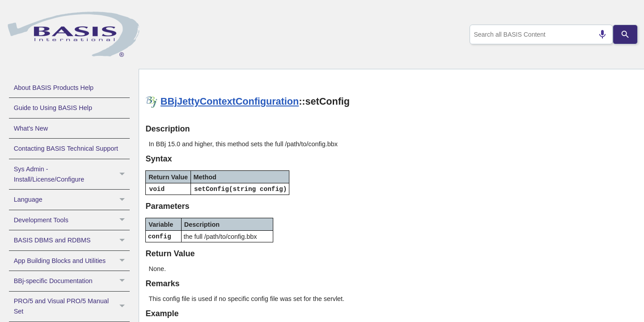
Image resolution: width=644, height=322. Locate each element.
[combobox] (539, 34)
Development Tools (72, 220)
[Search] (625, 34)
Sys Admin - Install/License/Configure (72, 174)
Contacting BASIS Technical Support (66, 148)
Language (72, 199)
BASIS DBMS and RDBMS (72, 240)
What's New (31, 128)
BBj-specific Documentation (72, 281)
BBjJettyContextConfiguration (230, 101)
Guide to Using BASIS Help (53, 108)
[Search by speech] (599, 34)
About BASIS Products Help (54, 88)
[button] (123, 174)
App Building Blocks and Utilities (72, 261)
